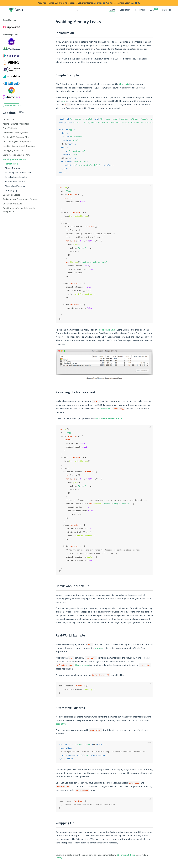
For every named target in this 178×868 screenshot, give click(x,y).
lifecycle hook (82, 665)
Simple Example (13, 168)
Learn (112, 10)
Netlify (59, 858)
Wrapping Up (11, 190)
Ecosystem (125, 10)
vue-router (100, 648)
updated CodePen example (109, 418)
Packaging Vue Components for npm (20, 199)
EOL (153, 10)
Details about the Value (16, 177)
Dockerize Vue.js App (12, 204)
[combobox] (90, 10)
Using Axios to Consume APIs (17, 155)
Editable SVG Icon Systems (15, 133)
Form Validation (10, 128)
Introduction (9, 119)
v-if (64, 101)
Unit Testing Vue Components (17, 141)
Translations (166, 10)
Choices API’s (106, 408)
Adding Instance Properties (16, 124)
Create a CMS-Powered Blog (16, 137)
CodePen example (108, 330)
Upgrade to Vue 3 (102, 3)
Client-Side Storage (12, 195)
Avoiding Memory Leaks (14, 159)
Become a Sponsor (12, 105)
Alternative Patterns (15, 186)
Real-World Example (15, 181)
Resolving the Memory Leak (18, 173)
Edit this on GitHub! (126, 855)
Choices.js (124, 84)
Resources (140, 10)
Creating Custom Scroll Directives (19, 146)
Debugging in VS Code (13, 150)
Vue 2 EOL (135, 3)
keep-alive (61, 724)
